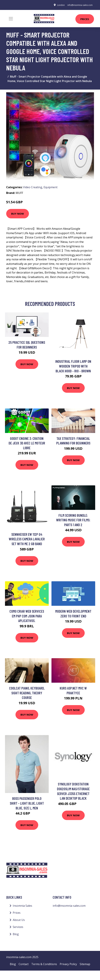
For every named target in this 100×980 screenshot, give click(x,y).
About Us (19, 920)
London (61, 5)
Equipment (51, 187)
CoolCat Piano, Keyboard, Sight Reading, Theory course (27, 693)
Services (18, 927)
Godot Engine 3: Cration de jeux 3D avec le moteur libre (27, 443)
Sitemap (85, 964)
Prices (85, 19)
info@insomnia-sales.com (80, 5)
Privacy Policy (68, 964)
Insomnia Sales (22, 906)
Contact (24, 964)
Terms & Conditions (44, 964)
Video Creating (33, 187)
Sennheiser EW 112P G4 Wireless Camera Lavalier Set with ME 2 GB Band (27, 539)
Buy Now (18, 214)
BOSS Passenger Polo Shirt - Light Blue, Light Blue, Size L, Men (27, 803)
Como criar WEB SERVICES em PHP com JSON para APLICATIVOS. (27, 616)
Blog (16, 934)
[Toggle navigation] (11, 19)
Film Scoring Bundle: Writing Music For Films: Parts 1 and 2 (73, 520)
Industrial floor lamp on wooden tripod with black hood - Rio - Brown (73, 366)
